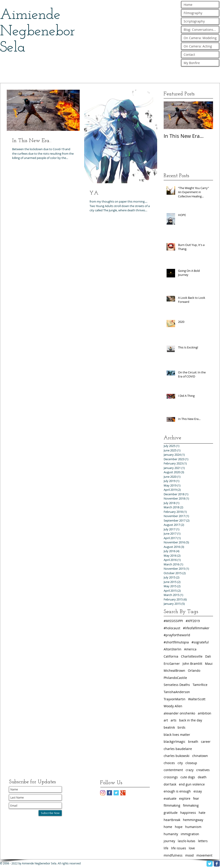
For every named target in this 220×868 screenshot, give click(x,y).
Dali (208, 656)
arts (174, 720)
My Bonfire (192, 63)
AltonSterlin (173, 649)
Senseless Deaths (177, 685)
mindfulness (173, 855)
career (206, 742)
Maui (209, 664)
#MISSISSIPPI (173, 621)
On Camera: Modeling (200, 38)
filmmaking (172, 805)
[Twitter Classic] (210, 864)
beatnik (169, 727)
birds (181, 727)
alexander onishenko (179, 713)
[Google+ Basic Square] (123, 793)
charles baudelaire (178, 749)
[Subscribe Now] (50, 813)
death (202, 777)
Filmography (193, 13)
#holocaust (172, 628)
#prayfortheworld (177, 635)
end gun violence (192, 784)
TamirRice (200, 685)
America (190, 649)
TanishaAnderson (177, 692)
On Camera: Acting (198, 46)
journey (169, 841)
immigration (190, 834)
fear (196, 798)
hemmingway (193, 820)
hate (202, 813)
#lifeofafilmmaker (196, 628)
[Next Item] (206, 115)
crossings (171, 777)
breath (193, 742)
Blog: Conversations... (200, 30)
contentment (173, 770)
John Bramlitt (192, 664)
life (166, 848)
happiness (188, 813)
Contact (189, 55)
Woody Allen (173, 706)
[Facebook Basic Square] (109, 793)
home (168, 827)
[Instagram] (103, 793)
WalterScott (197, 699)
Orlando (194, 671)
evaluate (170, 798)
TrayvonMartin (175, 699)
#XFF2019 (193, 621)
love (192, 848)
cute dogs (188, 777)
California (171, 656)
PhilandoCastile (175, 678)
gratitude (171, 813)
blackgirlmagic (175, 742)
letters (203, 841)
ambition (205, 713)
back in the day (191, 720)
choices (169, 763)
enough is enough (177, 791)
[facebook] (217, 864)
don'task (170, 784)
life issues (179, 848)
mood (189, 855)
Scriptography (194, 21)
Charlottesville (192, 656)
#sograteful (200, 642)
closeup (191, 763)
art (166, 720)
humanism (193, 827)
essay (198, 791)
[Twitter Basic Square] (116, 793)
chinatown (200, 756)
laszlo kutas (187, 841)
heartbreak (172, 820)
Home (188, 5)
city (180, 763)
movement (204, 855)
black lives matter (177, 735)
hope (179, 827)
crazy (190, 770)
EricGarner (172, 664)
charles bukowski (177, 756)
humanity (171, 834)
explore (185, 798)
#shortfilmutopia (176, 642)
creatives (203, 770)
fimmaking (191, 805)
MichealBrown (174, 671)
